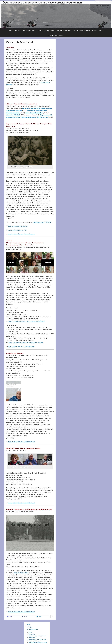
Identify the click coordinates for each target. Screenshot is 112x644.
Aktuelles (18, 31)
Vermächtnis (32, 634)
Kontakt (101, 31)
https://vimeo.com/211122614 (42, 222)
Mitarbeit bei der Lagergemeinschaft (37, 639)
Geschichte (31, 631)
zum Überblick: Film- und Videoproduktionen (21, 234)
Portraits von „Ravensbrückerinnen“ (37, 636)
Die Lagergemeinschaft (29, 31)
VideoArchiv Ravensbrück (20, 42)
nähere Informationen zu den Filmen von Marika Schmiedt (25, 343)
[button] (13, 617)
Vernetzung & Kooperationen (47, 31)
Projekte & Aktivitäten (64, 31)
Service (94, 31)
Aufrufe (30, 628)
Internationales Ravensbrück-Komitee (38, 643)
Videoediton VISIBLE (13, 115)
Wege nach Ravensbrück (22, 573)
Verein (30, 633)
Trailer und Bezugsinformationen (18, 226)
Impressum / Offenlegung (56, 35)
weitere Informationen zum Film (18, 230)
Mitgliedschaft (32, 638)
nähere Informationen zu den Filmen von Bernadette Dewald (26, 321)
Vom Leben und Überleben (34, 113)
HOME (10, 31)
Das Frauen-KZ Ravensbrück (81, 31)
